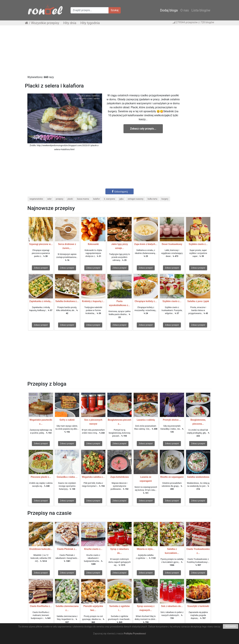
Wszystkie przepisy (45, 23)
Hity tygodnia (90, 23)
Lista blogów (201, 10)
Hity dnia (70, 23)
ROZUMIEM (231, 626)
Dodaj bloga (169, 10)
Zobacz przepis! (41, 268)
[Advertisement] (119, 52)
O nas (185, 10)
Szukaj (115, 10)
